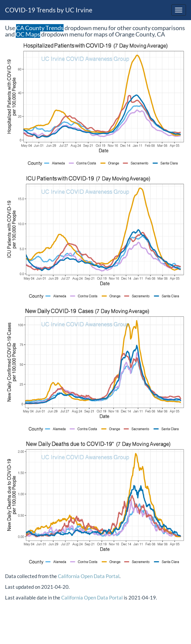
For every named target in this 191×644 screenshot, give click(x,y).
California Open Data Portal (89, 576)
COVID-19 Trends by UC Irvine (49, 10)
